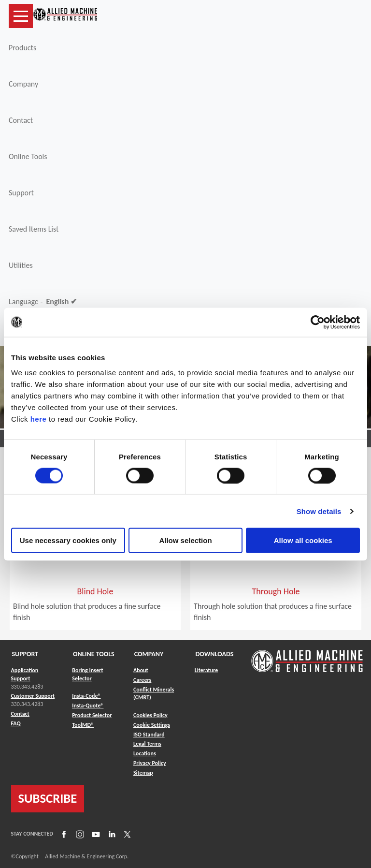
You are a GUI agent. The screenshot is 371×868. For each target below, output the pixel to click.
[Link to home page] (65, 16)
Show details (319, 511)
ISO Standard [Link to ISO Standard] (149, 735)
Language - (43, 302)
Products (22, 48)
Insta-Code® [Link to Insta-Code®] (86, 696)
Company (23, 84)
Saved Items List (34, 229)
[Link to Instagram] (79, 834)
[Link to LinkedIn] (111, 834)
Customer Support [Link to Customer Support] (33, 696)
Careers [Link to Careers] (142, 680)
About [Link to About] (141, 670)
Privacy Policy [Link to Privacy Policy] (150, 763)
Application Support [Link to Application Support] (25, 674)
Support (21, 193)
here (39, 419)
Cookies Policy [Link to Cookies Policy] (150, 715)
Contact (21, 120)
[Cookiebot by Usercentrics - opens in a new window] (318, 322)
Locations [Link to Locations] (145, 753)
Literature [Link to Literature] (207, 670)
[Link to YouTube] (95, 834)
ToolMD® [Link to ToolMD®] (83, 725)
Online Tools (28, 156)
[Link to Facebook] (63, 834)
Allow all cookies (303, 540)
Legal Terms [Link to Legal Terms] (147, 744)
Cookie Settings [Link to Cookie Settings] (152, 725)
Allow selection (185, 540)
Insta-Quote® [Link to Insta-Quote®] (88, 706)
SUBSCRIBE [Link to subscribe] (48, 798)
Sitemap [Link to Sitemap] (143, 773)
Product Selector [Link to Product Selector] (92, 715)
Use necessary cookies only (68, 540)
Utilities (21, 265)
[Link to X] (126, 834)
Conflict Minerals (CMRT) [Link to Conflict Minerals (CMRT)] (154, 694)
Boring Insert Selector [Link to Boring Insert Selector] (87, 674)
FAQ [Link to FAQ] (16, 723)
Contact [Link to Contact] (20, 714)
